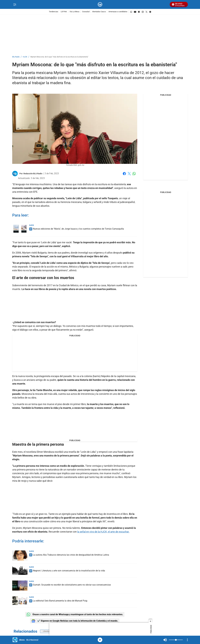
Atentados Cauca (99, 12)
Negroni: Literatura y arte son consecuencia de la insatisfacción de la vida (69, 571)
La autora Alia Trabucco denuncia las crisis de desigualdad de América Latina (71, 555)
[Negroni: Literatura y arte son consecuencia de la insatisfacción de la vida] (20, 570)
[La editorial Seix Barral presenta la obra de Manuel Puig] (20, 601)
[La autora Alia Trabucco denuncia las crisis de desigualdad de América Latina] (20, 555)
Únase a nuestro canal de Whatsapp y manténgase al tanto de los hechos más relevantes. (75, 614)
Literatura (47, 631)
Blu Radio (16, 57)
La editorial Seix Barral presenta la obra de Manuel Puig (60, 601)
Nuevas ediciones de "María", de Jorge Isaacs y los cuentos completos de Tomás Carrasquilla (78, 229)
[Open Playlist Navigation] (187, 640)
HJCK (25, 57)
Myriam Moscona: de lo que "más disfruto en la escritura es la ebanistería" (59, 57)
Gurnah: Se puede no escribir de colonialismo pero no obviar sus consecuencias (72, 585)
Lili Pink (64, 12)
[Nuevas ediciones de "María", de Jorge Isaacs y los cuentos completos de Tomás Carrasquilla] (20, 229)
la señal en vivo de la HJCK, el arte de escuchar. (103, 532)
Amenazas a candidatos (118, 12)
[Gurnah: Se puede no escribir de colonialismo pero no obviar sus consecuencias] (20, 586)
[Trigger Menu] (15, 5)
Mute (165, 640)
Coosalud (86, 12)
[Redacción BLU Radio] (33, 174)
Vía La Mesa (74, 12)
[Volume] (176, 640)
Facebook (124, 174)
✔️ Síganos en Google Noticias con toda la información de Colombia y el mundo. (75, 621)
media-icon (100, 640)
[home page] (100, 5)
